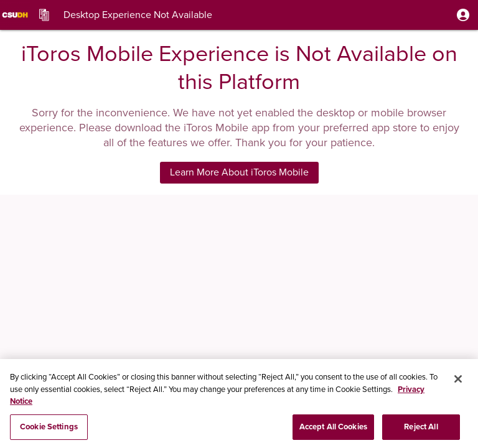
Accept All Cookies (333, 429)
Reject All (421, 429)
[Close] (458, 381)
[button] (463, 15)
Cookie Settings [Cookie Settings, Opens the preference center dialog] (49, 429)
